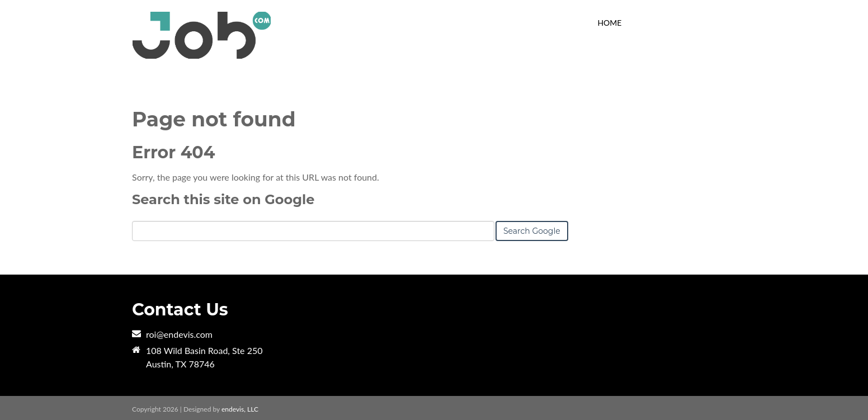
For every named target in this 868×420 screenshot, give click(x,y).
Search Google (532, 231)
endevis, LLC (240, 409)
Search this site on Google (223, 199)
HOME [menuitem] (609, 23)
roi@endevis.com (179, 334)
